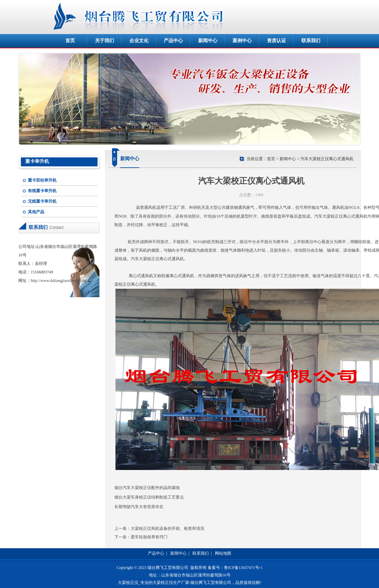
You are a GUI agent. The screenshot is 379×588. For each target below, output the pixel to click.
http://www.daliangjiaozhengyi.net (59, 281)
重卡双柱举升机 (42, 180)
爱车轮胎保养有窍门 (149, 537)
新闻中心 (208, 41)
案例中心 (242, 41)
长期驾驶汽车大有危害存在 (139, 507)
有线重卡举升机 (42, 191)
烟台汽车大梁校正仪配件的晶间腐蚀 (147, 488)
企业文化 (139, 41)
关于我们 (105, 41)
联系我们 (311, 41)
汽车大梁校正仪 (329, 216)
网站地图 (223, 553)
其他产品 (36, 212)
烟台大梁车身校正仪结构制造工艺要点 (149, 497)
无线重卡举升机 (42, 201)
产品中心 (173, 41)
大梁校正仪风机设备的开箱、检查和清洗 (168, 528)
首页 (70, 41)
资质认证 (277, 41)
